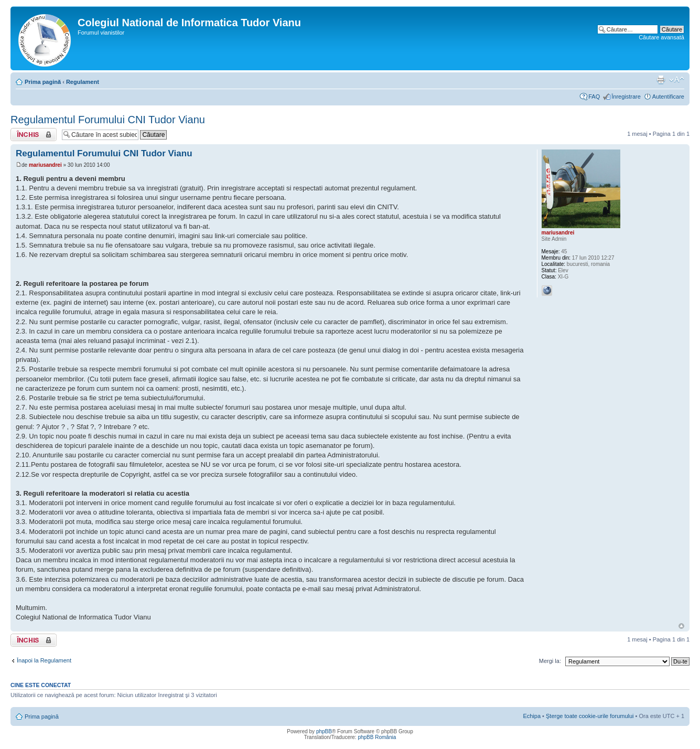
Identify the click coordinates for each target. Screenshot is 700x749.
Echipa (532, 716)
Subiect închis (34, 135)
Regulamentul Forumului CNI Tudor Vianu (108, 120)
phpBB (324, 731)
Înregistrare (626, 97)
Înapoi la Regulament (44, 660)
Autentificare (668, 97)
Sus (681, 626)
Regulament (83, 82)
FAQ (594, 97)
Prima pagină (43, 82)
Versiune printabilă (661, 80)
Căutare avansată (661, 37)
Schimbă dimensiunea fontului (677, 80)
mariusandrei (45, 165)
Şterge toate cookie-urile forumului (590, 716)
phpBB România (377, 737)
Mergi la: (550, 661)
